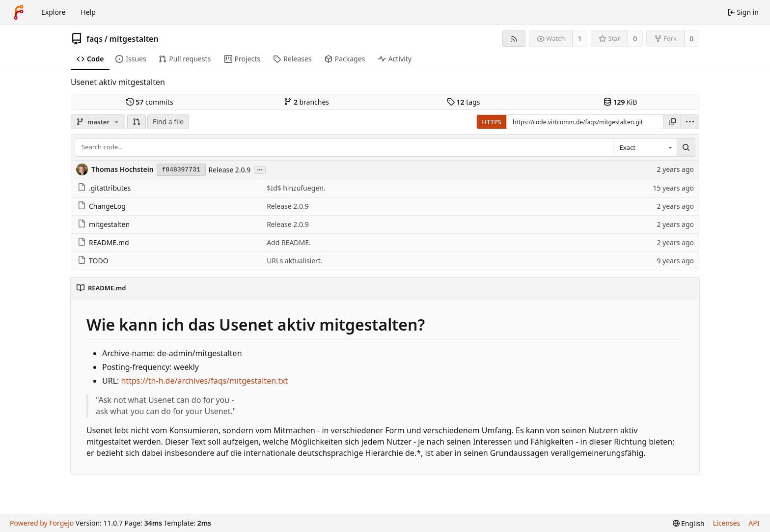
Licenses (727, 523)
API (754, 523)
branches (306, 102)
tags (463, 102)
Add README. (289, 242)
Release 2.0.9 (230, 170)
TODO (93, 261)
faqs (95, 39)
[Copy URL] (672, 122)
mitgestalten (134, 39)
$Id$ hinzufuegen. (296, 188)
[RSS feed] (514, 39)
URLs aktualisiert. (295, 261)
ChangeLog (102, 206)
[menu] (690, 122)
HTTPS (492, 122)
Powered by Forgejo (42, 523)
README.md (103, 242)
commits (150, 102)
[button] (137, 122)
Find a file (168, 122)
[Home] (19, 12)
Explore (53, 12)
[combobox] (645, 147)
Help (88, 12)
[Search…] (686, 147)
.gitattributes (104, 188)
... (260, 169)
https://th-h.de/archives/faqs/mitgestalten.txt (204, 381)
